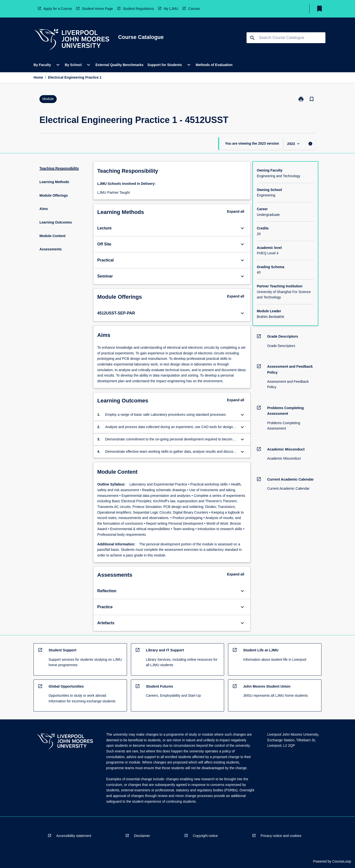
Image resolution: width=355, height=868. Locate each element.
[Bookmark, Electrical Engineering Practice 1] (312, 99)
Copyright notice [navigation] (205, 836)
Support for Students (165, 65)
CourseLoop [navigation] (342, 861)
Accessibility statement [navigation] (74, 836)
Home (38, 77)
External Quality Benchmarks (119, 65)
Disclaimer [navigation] (142, 836)
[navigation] (72, 40)
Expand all (236, 211)
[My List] (319, 9)
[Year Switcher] (294, 144)
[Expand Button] (242, 228)
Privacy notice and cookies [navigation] (281, 836)
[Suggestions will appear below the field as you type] (286, 38)
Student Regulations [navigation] (138, 9)
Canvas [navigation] (194, 9)
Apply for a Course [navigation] (58, 9)
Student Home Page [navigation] (97, 9)
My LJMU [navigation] (171, 9)
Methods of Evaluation (214, 65)
